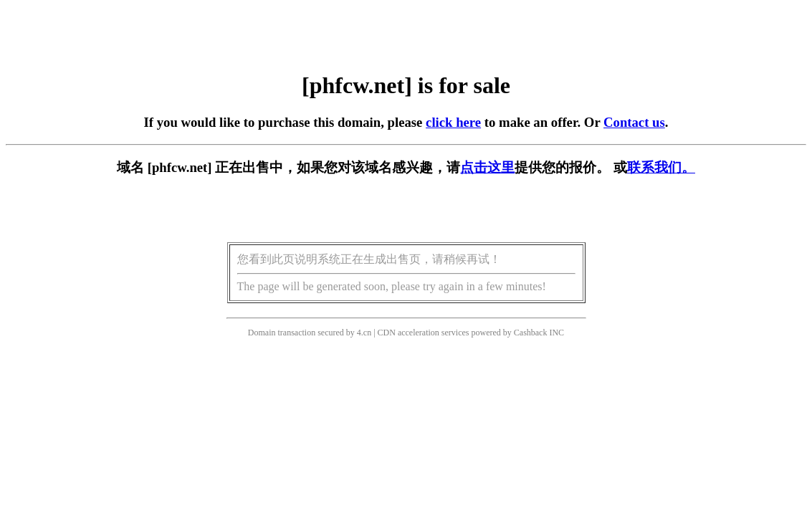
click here (453, 122)
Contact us (634, 122)
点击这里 (487, 167)
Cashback (531, 333)
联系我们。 (661, 167)
